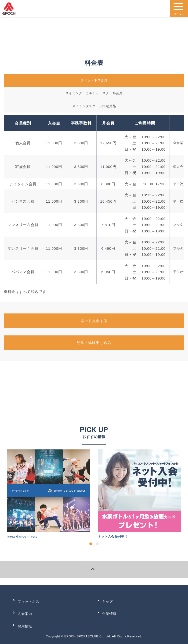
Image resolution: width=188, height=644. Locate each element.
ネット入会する (94, 321)
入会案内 (25, 614)
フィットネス (29, 602)
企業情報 (109, 614)
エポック (9, 10)
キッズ (107, 602)
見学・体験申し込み (94, 343)
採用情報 (25, 626)
